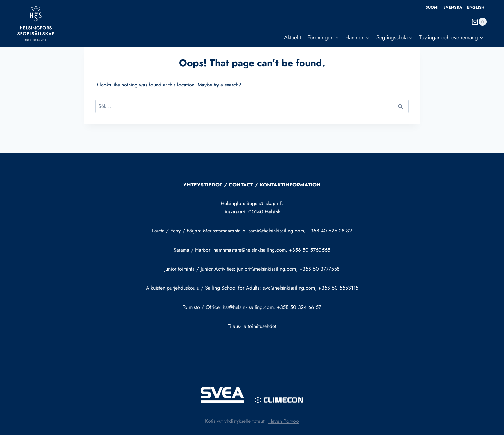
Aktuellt (292, 37)
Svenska (453, 7)
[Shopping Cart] (479, 22)
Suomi (432, 7)
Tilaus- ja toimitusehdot (252, 326)
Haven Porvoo (284, 421)
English (476, 7)
